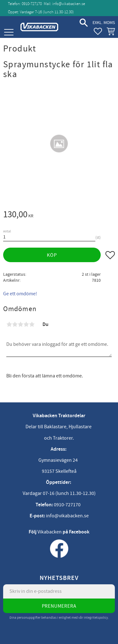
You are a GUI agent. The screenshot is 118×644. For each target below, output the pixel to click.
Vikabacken (50, 532)
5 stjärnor (32, 324)
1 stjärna (9, 324)
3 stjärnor (20, 324)
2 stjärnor (15, 324)
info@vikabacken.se (69, 4)
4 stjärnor (26, 324)
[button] (9, 32)
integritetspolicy (96, 618)
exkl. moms (104, 23)
